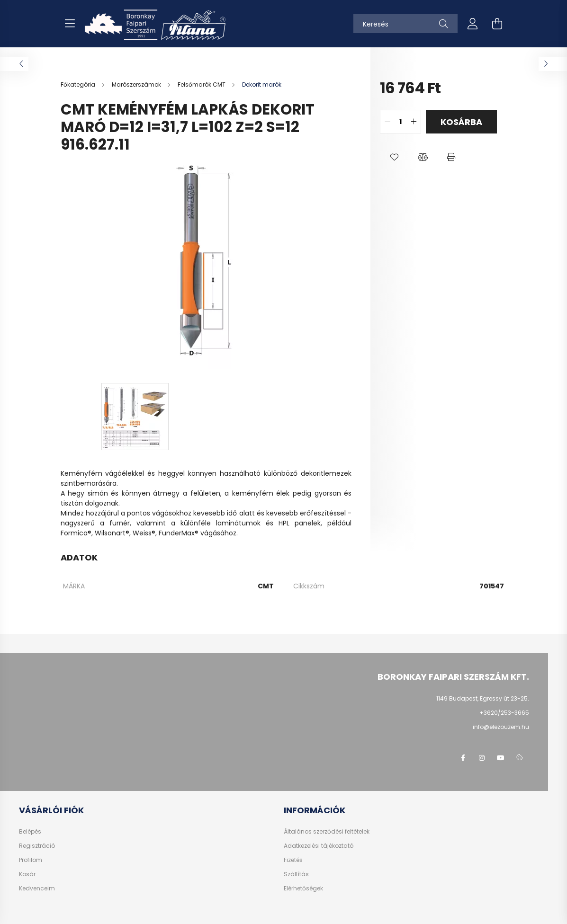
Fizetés (293, 860)
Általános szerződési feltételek (327, 832)
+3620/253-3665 (504, 713)
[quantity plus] (414, 122)
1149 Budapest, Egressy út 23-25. (483, 698)
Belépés (30, 832)
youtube (501, 758)
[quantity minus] (387, 122)
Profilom (31, 860)
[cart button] (497, 24)
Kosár (27, 874)
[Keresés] (405, 24)
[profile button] (473, 24)
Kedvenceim (37, 888)
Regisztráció (37, 846)
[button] (394, 157)
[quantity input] (400, 122)
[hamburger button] (70, 24)
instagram (482, 758)
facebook (463, 758)
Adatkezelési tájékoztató (319, 846)
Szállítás (296, 874)
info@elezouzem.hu (501, 727)
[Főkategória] (79, 84)
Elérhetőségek (303, 888)
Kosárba (461, 122)
